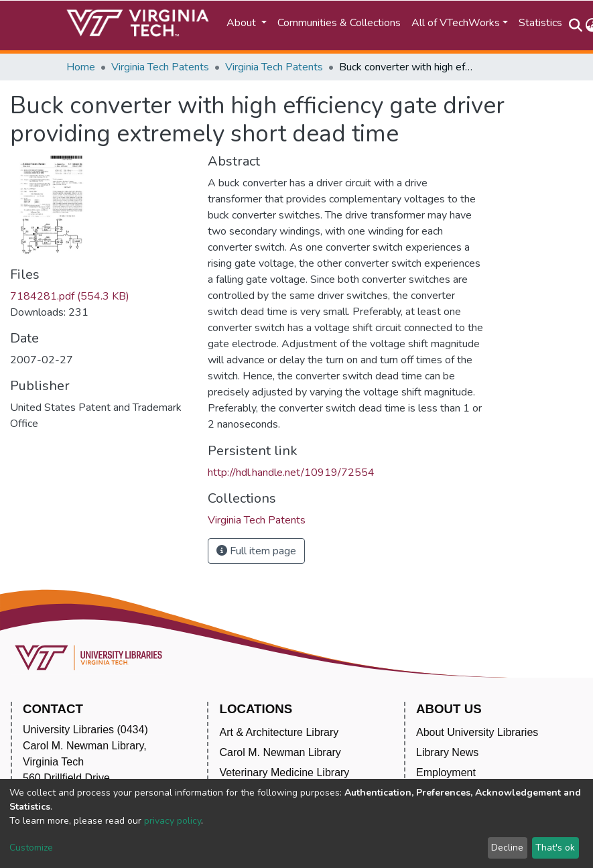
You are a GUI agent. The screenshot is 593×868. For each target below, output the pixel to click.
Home (81, 67)
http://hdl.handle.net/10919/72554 (291, 473)
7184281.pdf (70, 296)
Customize (31, 848)
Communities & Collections (339, 23)
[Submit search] (576, 25)
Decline (507, 848)
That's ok (555, 848)
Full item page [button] (256, 551)
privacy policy (173, 821)
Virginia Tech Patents (160, 67)
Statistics (540, 23)
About (243, 23)
